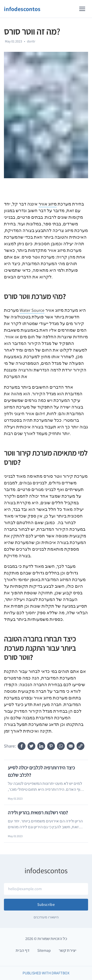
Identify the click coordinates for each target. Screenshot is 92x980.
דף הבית (23, 950)
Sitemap (44, 950)
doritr (31, 41)
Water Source (32, 310)
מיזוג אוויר (48, 204)
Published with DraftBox (46, 973)
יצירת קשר (67, 950)
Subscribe (46, 905)
